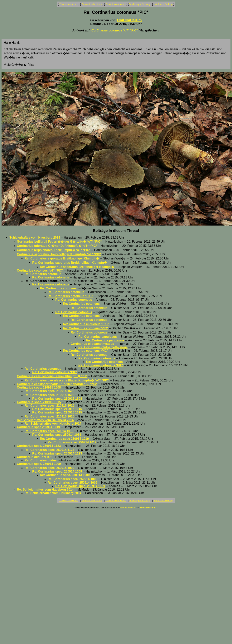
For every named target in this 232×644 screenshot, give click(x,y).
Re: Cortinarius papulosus (98, 337)
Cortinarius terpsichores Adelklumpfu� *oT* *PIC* (54, 250)
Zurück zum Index (116, 4)
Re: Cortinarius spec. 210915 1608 (49, 391)
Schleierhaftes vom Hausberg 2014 (35, 238)
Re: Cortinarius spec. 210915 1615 (49, 406)
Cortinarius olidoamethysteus (92, 344)
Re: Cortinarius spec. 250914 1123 (49, 450)
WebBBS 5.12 (148, 508)
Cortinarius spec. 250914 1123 (39, 446)
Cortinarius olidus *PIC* (34, 457)
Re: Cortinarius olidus (41, 460)
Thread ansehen (69, 4)
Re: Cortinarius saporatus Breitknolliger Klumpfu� (62, 258)
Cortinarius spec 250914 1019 (38, 427)
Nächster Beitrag (163, 4)
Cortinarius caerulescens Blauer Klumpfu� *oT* (52, 376)
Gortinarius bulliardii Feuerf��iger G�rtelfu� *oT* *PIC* (59, 242)
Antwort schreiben (92, 4)
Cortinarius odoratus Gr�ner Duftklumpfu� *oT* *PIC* (57, 246)
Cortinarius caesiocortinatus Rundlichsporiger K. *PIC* (57, 384)
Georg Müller (128, 508)
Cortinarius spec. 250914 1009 (39, 464)
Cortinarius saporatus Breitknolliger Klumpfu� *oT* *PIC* (59, 254)
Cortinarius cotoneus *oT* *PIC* (115, 30)
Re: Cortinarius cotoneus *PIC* (70, 296)
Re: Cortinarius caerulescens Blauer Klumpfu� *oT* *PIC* (67, 380)
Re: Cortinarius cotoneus (43, 274)
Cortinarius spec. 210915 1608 (39, 387)
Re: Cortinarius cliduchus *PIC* (86, 324)
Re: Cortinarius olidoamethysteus (103, 347)
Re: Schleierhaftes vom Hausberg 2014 (45, 420)
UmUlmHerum (129, 20)
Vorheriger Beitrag (140, 4)
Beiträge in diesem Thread (116, 231)
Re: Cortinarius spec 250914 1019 (49, 431)
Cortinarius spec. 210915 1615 (39, 402)
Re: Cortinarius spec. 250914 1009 (49, 468)
